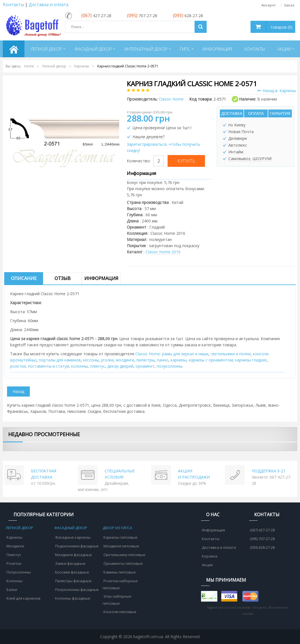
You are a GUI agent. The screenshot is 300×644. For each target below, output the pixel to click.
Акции (207, 565)
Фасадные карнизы (73, 537)
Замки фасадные (70, 563)
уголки (107, 360)
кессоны (91, 360)
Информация (101, 278)
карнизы (179, 360)
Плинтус (14, 555)
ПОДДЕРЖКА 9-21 (269, 471)
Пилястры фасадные (73, 581)
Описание (24, 278)
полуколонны (169, 366)
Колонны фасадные (73, 598)
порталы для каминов (60, 360)
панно (163, 360)
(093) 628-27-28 (262, 547)
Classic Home (148, 354)
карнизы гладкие (251, 360)
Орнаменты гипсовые (123, 563)
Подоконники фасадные (77, 546)
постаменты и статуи (48, 366)
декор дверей (120, 366)
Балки (12, 590)
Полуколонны (19, 572)
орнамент (145, 366)
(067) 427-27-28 (262, 530)
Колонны (14, 581)
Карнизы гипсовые (120, 537)
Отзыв (63, 278)
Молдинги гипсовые (121, 546)
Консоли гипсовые (120, 612)
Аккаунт (269, 5)
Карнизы (14, 537)
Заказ (289, 5)
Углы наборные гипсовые (117, 600)
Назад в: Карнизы (277, 91)
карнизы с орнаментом (211, 360)
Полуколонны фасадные (77, 590)
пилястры (146, 360)
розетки (18, 366)
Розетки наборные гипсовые (120, 584)
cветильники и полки (231, 354)
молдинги (125, 360)
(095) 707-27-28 (262, 539)
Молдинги (15, 546)
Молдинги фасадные (74, 555)
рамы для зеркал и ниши (185, 354)
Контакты (13, 5)
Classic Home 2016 (163, 252)
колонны (79, 366)
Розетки (14, 563)
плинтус (98, 366)
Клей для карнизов (23, 598)
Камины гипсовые (120, 572)
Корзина (210, 556)
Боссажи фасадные (72, 572)
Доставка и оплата (49, 5)
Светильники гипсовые (124, 555)
